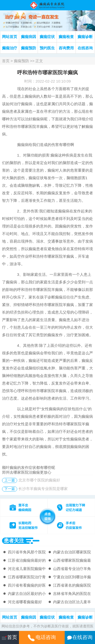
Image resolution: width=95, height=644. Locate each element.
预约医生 (47, 48)
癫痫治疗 (10, 48)
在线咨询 (85, 48)
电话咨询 (42, 637)
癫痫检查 (66, 37)
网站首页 (10, 37)
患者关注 (14, 541)
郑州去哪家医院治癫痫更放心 (27, 472)
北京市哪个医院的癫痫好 (39, 480)
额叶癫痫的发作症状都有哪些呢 (29, 467)
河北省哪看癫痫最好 (25, 602)
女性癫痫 (49, 409)
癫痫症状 (47, 37)
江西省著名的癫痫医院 (72, 585)
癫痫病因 (29, 37)
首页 (6, 61)
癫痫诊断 (85, 37)
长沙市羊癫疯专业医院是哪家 (43, 489)
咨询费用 (66, 48)
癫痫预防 (29, 48)
